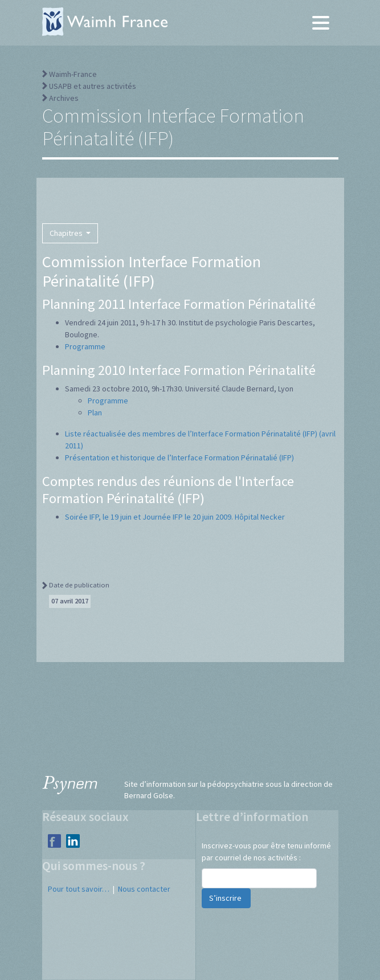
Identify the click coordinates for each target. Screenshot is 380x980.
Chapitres (67, 233)
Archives (64, 98)
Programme (85, 346)
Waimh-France (73, 74)
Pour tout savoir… (79, 889)
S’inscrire (226, 898)
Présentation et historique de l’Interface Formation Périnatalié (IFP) (179, 458)
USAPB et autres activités (93, 86)
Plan (95, 413)
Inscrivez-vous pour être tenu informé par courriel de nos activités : (266, 852)
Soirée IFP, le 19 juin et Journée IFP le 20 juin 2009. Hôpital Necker (175, 517)
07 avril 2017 (70, 601)
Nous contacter (144, 889)
